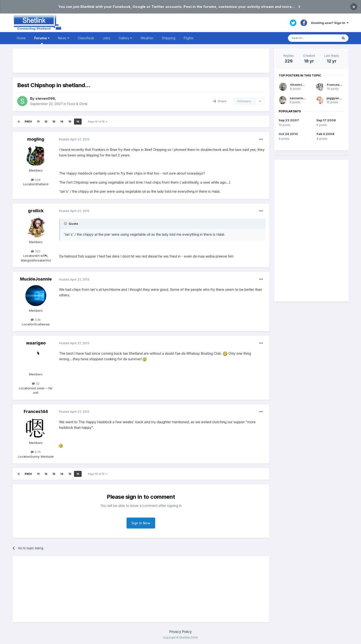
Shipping (169, 38)
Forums (42, 40)
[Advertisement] (141, 61)
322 (36, 251)
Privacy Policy (180, 632)
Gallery (125, 38)
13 (54, 122)
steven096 (45, 98)
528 (36, 180)
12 (46, 122)
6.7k (36, 452)
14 (62, 122)
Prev (28, 122)
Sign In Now (141, 523)
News (64, 38)
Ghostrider (299, 85)
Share (220, 101)
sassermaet (299, 98)
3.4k (36, 320)
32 (36, 383)
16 (78, 122)
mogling (36, 139)
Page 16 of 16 (98, 122)
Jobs (106, 38)
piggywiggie (336, 98)
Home (21, 38)
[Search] (313, 38)
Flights (189, 38)
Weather (147, 38)
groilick (36, 211)
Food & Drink (77, 104)
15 (70, 122)
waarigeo (36, 343)
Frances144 (36, 411)
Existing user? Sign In (330, 23)
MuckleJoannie (36, 279)
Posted (74, 139)
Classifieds (86, 38)
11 (38, 122)
